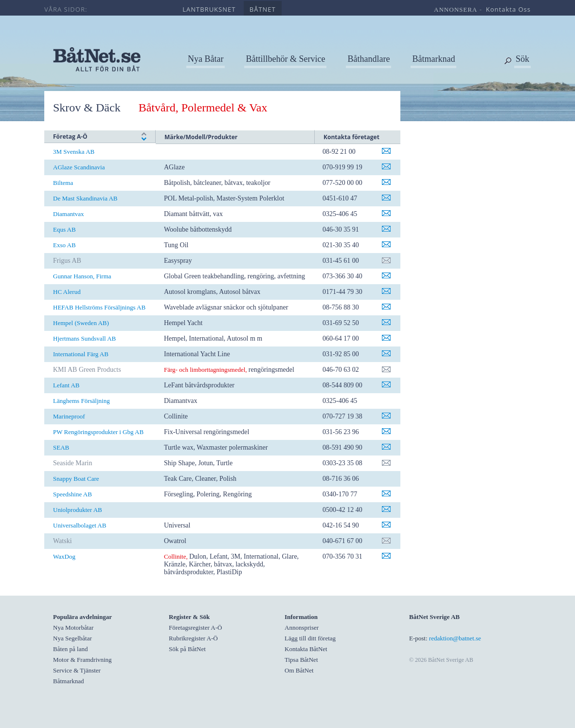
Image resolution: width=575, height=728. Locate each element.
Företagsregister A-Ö (195, 628)
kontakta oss (508, 9)
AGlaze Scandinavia (79, 167)
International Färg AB (81, 354)
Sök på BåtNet (187, 649)
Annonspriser (302, 628)
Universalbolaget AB (80, 525)
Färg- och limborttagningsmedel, (206, 370)
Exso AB (64, 245)
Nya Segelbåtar (72, 638)
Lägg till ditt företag (310, 638)
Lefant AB (66, 385)
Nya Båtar (206, 59)
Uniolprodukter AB (78, 510)
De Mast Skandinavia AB (85, 198)
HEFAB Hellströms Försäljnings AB (99, 307)
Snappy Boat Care (76, 479)
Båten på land (70, 649)
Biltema (63, 183)
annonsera (456, 9)
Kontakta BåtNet (306, 649)
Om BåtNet (299, 670)
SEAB (61, 447)
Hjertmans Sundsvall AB (84, 338)
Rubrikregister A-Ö (193, 638)
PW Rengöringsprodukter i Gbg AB (98, 432)
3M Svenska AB (74, 152)
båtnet (263, 9)
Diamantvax (69, 214)
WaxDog (64, 556)
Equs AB (64, 229)
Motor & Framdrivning (82, 660)
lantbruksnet (209, 9)
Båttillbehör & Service (285, 59)
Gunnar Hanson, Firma (82, 276)
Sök (522, 59)
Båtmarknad (433, 59)
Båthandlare (368, 59)
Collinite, (176, 556)
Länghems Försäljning (81, 401)
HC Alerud (67, 292)
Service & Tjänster (77, 670)
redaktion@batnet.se (455, 638)
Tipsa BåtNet (301, 660)
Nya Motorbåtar (73, 628)
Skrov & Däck (87, 108)
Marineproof (69, 416)
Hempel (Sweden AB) (81, 323)
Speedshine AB (72, 494)
